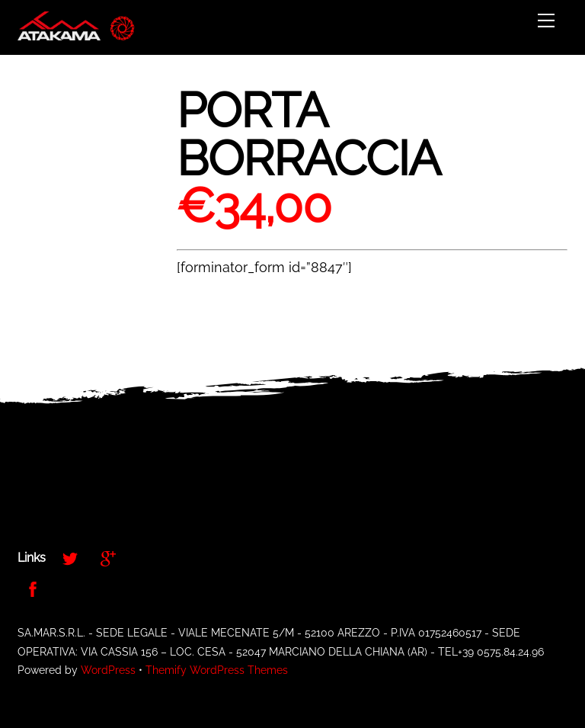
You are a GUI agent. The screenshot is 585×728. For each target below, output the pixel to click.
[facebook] (33, 587)
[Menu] (546, 21)
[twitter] (70, 557)
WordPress (108, 670)
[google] (108, 557)
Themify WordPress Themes (217, 670)
